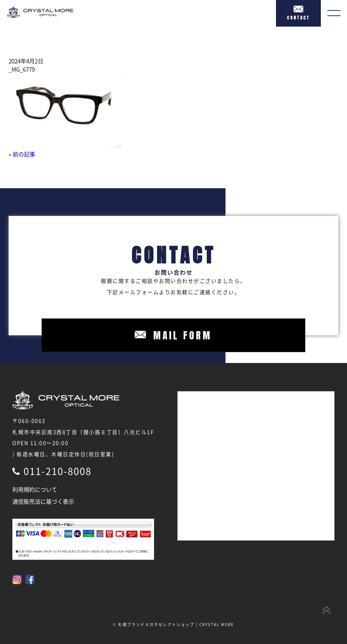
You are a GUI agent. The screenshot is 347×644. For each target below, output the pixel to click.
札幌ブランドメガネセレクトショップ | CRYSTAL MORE (176, 624)
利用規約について (35, 489)
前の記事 (24, 154)
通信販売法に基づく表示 (43, 501)
